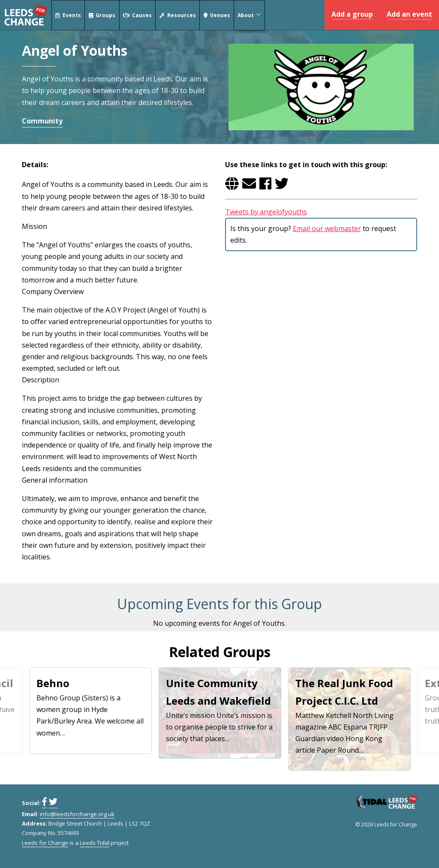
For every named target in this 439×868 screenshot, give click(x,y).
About (251, 15)
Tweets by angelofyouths (266, 212)
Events (68, 15)
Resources (178, 15)
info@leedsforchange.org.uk (77, 814)
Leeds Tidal (95, 843)
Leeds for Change (26, 15)
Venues (217, 15)
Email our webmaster (327, 228)
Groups (102, 15)
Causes (137, 15)
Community (42, 121)
